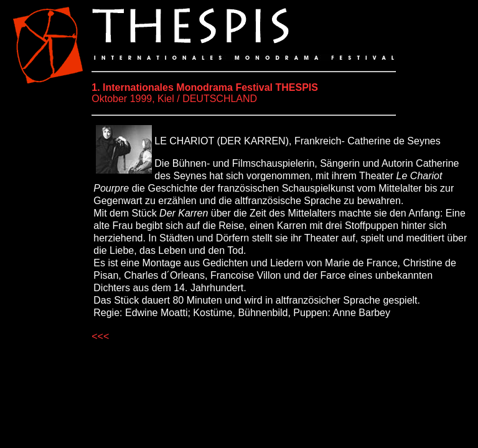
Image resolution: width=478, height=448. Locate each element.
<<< (100, 336)
